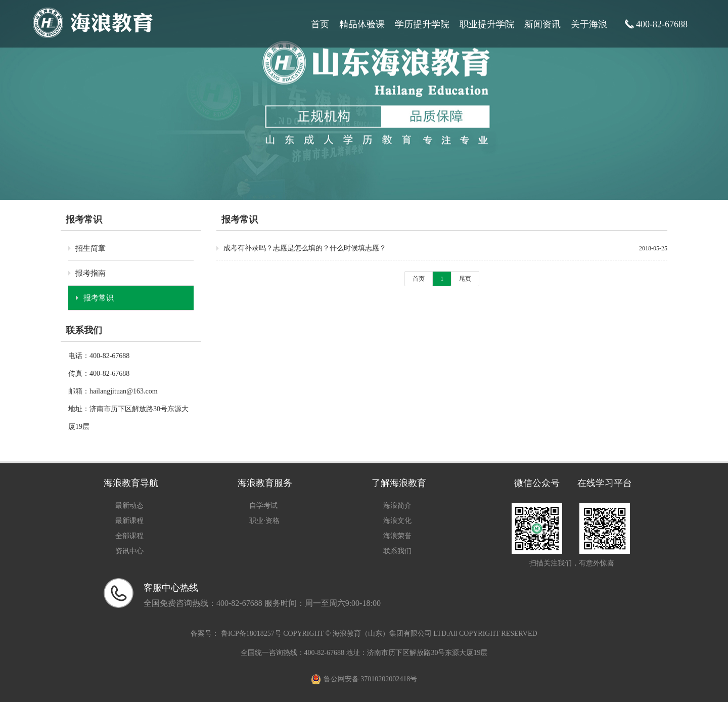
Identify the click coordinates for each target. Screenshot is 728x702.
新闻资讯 (542, 24)
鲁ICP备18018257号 (251, 633)
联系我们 (397, 551)
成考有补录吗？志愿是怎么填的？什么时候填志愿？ (305, 248)
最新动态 (129, 506)
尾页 (465, 279)
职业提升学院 (487, 24)
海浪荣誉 (397, 536)
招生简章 (90, 248)
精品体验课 (362, 24)
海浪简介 (397, 506)
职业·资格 (264, 521)
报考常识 (99, 298)
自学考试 (263, 506)
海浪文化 (397, 521)
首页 (320, 24)
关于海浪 (589, 24)
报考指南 (90, 273)
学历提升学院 (422, 24)
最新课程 (129, 521)
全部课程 (129, 536)
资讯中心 (129, 551)
